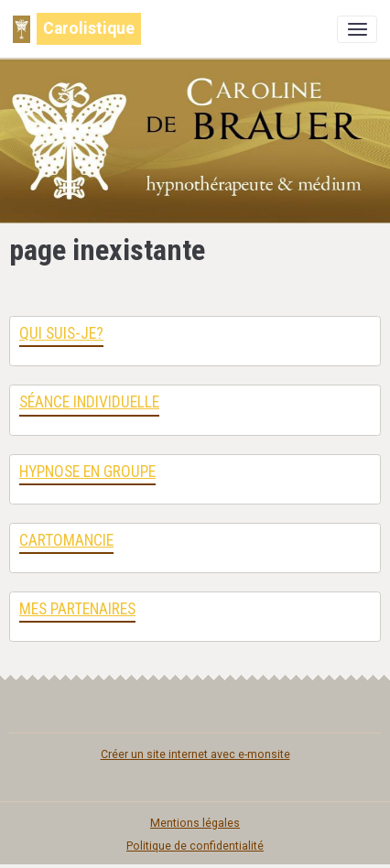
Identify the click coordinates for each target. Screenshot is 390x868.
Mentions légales (195, 823)
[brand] (77, 29)
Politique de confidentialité (195, 846)
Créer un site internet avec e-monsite (195, 754)
